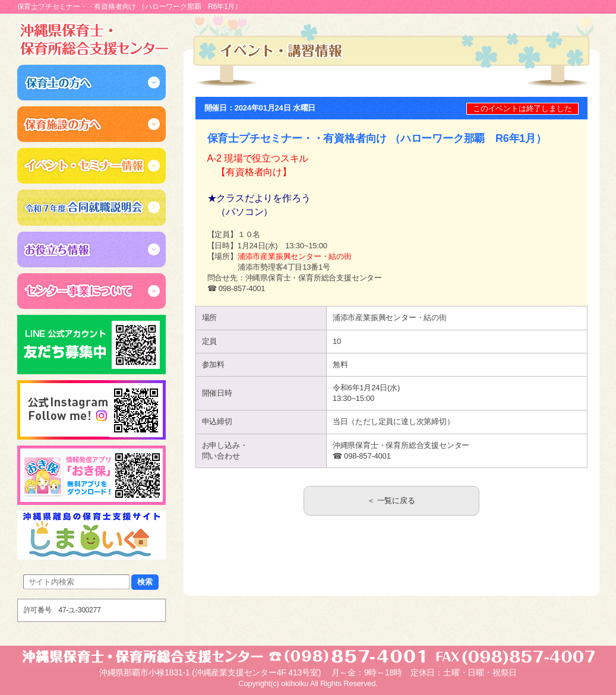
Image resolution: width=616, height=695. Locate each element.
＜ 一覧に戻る (391, 500)
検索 (145, 582)
